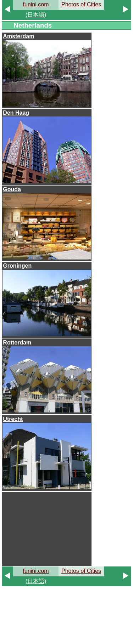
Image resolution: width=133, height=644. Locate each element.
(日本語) (36, 15)
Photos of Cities (81, 4)
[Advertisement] (47, 528)
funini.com (36, 4)
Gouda (12, 189)
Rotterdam (17, 343)
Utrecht (13, 419)
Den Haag (16, 113)
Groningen (17, 266)
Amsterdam (18, 36)
